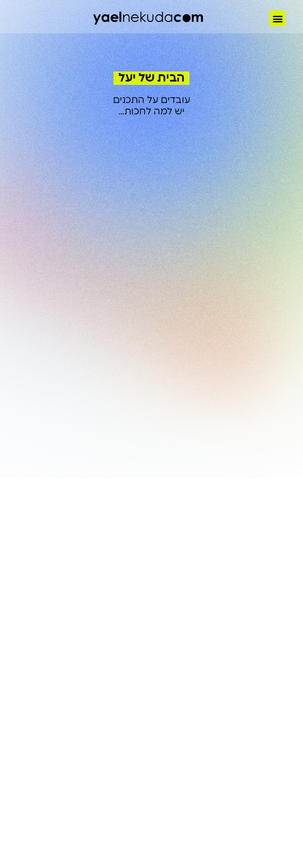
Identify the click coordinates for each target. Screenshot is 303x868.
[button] (277, 18)
